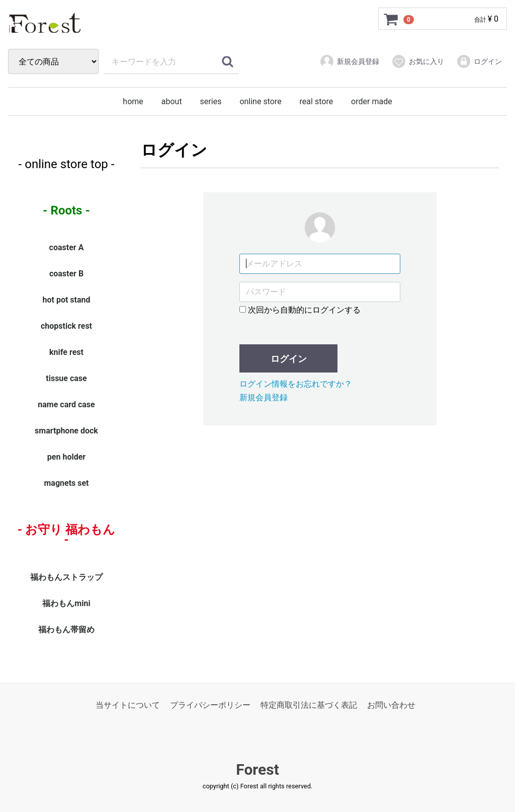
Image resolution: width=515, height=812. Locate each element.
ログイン (479, 61)
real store (317, 101)
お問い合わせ (391, 705)
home (133, 101)
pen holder (66, 457)
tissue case (66, 379)
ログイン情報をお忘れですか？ (296, 384)
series (211, 101)
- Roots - (66, 210)
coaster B (66, 274)
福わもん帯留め (66, 630)
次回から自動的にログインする (300, 310)
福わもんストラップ (66, 577)
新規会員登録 (349, 61)
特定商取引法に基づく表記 (309, 705)
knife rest (66, 353)
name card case (66, 405)
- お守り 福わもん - (66, 535)
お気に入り (418, 61)
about (172, 101)
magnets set (66, 484)
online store (260, 101)
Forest (257, 770)
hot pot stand (67, 300)
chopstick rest (66, 326)
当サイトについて (128, 705)
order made (372, 101)
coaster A (67, 248)
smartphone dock (66, 431)
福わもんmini (66, 603)
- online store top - (67, 164)
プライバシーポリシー (210, 705)
